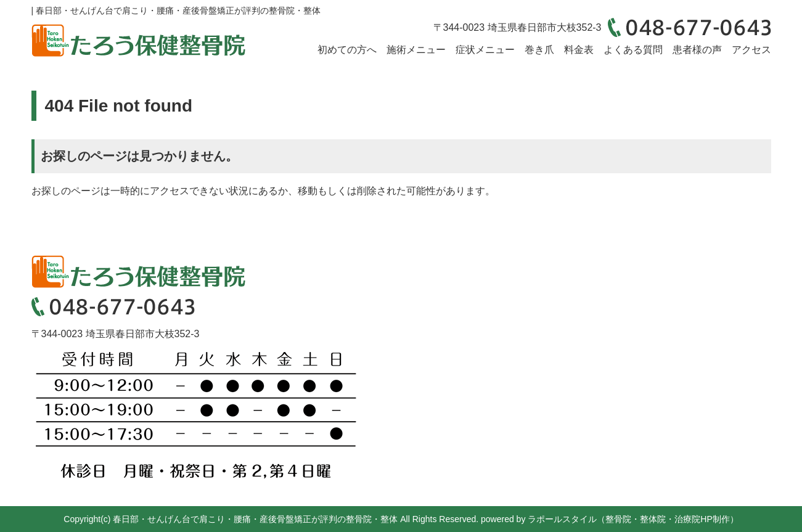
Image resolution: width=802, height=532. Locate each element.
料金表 (579, 50)
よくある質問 (633, 50)
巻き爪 (539, 50)
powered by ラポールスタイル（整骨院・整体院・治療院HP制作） (610, 519)
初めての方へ (347, 50)
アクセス (751, 50)
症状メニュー (485, 50)
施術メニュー (416, 50)
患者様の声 (697, 50)
